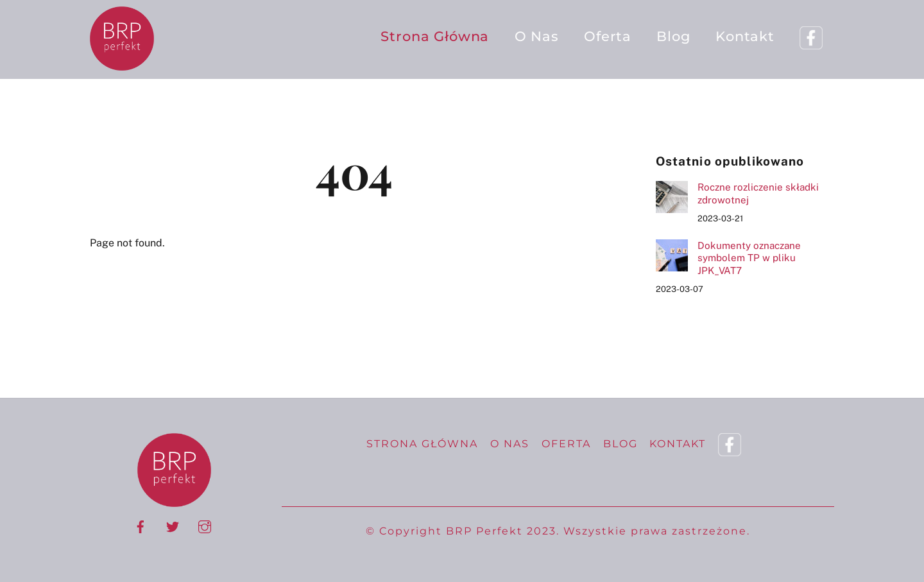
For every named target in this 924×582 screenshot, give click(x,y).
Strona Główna (435, 36)
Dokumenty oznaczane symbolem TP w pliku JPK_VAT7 (749, 258)
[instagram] (205, 525)
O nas (537, 36)
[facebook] (141, 525)
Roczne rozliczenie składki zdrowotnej (758, 193)
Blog (673, 36)
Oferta (608, 36)
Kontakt (745, 36)
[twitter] (173, 525)
